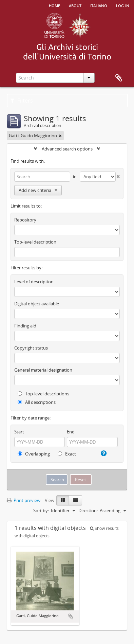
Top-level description (35, 242)
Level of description (34, 282)
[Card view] (63, 500)
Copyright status (31, 348)
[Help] (103, 453)
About (75, 5)
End (71, 432)
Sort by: (41, 511)
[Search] (42, 177)
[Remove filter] (60, 136)
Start (19, 432)
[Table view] (75, 500)
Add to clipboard (71, 616)
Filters (22, 101)
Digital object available (37, 304)
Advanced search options (67, 149)
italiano (99, 5)
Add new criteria (38, 190)
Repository (25, 220)
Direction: (88, 511)
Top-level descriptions (43, 394)
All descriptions (37, 402)
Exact (67, 454)
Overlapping (34, 454)
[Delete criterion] (118, 175)
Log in (123, 5)
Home (54, 5)
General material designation (43, 370)
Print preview (24, 500)
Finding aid (25, 326)
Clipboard (119, 78)
